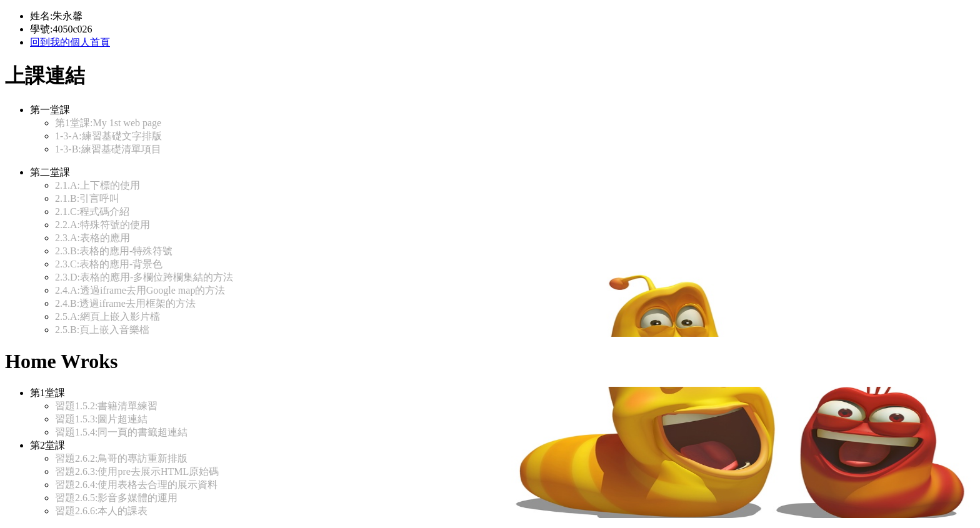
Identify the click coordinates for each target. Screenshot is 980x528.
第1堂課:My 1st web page (108, 123)
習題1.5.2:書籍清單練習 (106, 406)
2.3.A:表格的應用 (92, 238)
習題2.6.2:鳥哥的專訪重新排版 (121, 458)
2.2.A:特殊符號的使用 (102, 225)
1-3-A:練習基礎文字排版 (108, 136)
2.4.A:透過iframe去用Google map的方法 (140, 290)
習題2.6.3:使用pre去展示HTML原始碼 (137, 471)
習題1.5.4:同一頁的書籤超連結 (121, 432)
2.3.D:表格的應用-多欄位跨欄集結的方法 (144, 277)
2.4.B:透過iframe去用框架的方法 (125, 303)
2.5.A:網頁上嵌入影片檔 (107, 316)
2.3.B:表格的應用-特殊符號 (114, 251)
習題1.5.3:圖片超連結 (101, 419)
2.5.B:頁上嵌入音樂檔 (102, 330)
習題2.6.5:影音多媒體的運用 (116, 498)
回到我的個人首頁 (70, 42)
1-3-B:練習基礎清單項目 (108, 149)
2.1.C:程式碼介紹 (92, 212)
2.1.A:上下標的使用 (97, 185)
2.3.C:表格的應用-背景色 (109, 264)
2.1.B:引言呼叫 (87, 198)
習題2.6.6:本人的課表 (101, 511)
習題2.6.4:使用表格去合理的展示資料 (136, 485)
